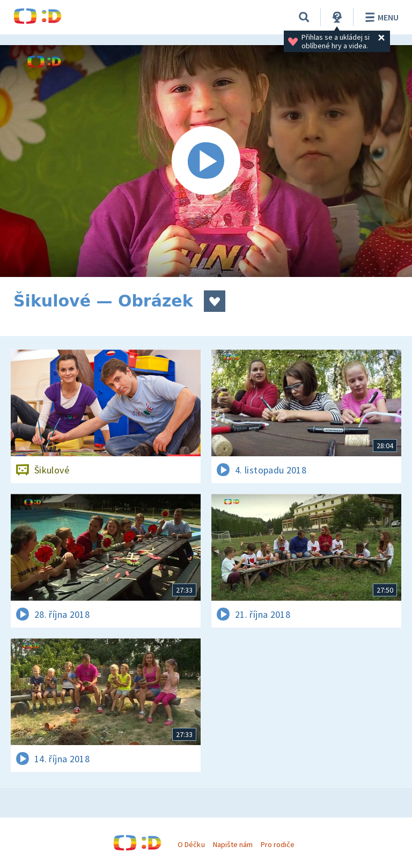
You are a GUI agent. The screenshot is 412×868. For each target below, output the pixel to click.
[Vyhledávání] (304, 17)
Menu (380, 17)
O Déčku (191, 844)
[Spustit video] (206, 161)
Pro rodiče (278, 844)
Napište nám (233, 844)
